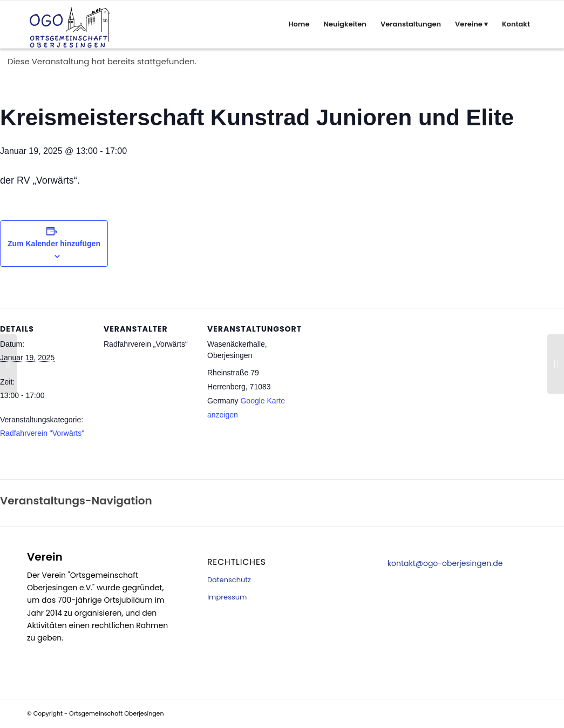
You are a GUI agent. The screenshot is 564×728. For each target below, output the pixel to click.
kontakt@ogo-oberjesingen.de (445, 563)
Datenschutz (229, 580)
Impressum (227, 597)
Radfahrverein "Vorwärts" (42, 433)
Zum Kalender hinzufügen (54, 244)
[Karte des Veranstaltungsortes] (368, 420)
